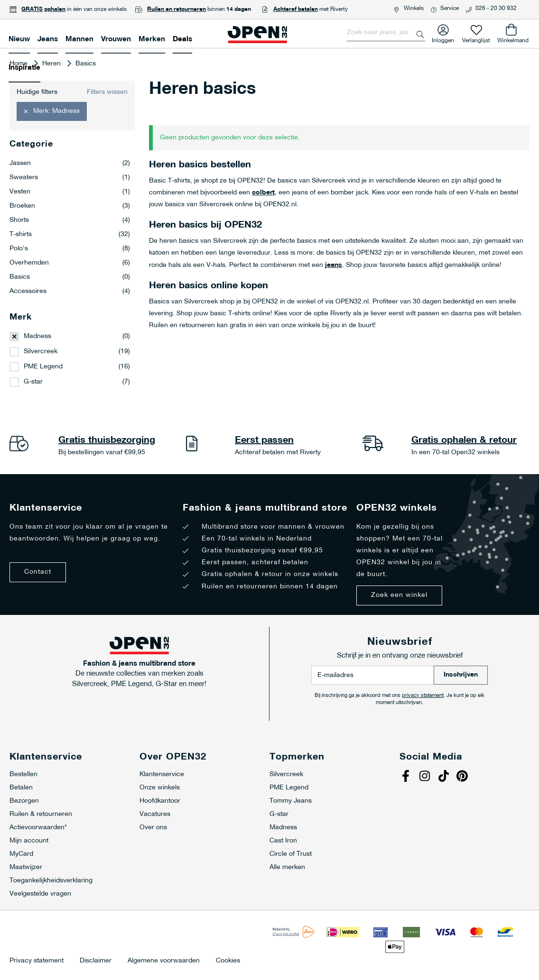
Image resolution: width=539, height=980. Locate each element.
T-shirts (70, 235)
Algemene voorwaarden (164, 961)
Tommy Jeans (291, 801)
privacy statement (423, 696)
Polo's (70, 249)
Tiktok (445, 777)
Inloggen (443, 39)
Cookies (228, 961)
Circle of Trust (291, 854)
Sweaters (70, 178)
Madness (37, 336)
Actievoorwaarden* (38, 828)
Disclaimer (96, 961)
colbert (263, 193)
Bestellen (23, 774)
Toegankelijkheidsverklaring (51, 881)
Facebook (407, 777)
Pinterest (464, 777)
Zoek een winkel (399, 595)
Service (450, 9)
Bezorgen (24, 801)
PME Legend (43, 367)
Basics (70, 277)
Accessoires (70, 292)
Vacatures (155, 814)
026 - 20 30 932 (496, 9)
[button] (52, 111)
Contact (38, 572)
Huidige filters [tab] (37, 92)
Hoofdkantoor (160, 801)
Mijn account (29, 841)
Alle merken (287, 867)
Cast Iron (283, 841)
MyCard (21, 854)
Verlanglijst (476, 39)
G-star (33, 382)
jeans (334, 265)
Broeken (70, 206)
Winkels (414, 9)
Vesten (70, 192)
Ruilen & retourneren (41, 814)
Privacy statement (37, 961)
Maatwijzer (26, 867)
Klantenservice (162, 774)
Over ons (153, 828)
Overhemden (70, 263)
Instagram (426, 777)
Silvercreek (41, 352)
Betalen (21, 788)
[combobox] (386, 33)
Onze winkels (160, 788)
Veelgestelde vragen (40, 894)
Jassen (70, 164)
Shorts (70, 220)
